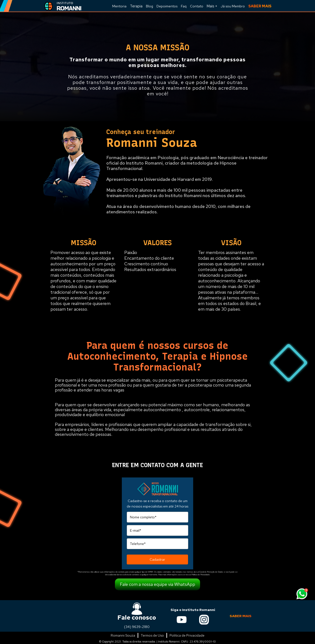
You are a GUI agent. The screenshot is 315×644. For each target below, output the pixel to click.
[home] (62, 6)
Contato (197, 6)
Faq (184, 6)
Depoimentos (167, 6)
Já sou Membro (233, 6)
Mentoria (119, 6)
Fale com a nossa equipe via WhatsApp (157, 584)
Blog (150, 6)
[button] (212, 6)
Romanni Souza (123, 635)
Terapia (136, 6)
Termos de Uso (152, 635)
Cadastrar (157, 559)
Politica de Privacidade (187, 635)
